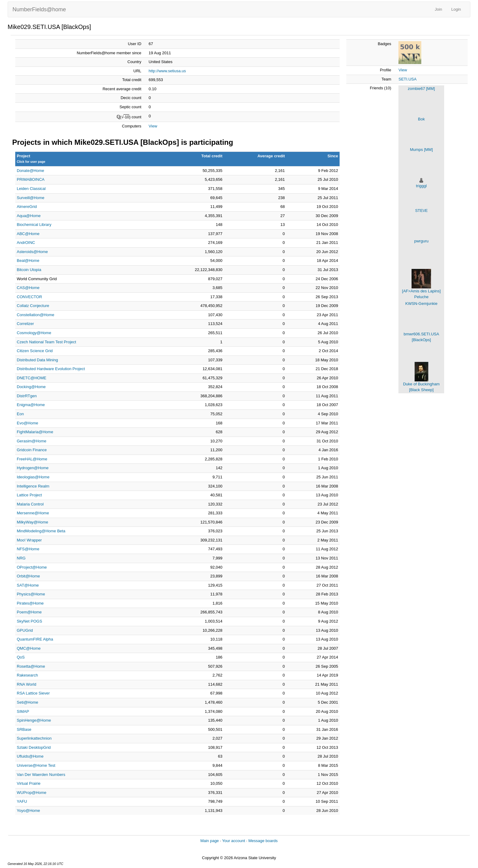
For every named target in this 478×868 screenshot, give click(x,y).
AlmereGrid (27, 207)
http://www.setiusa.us (167, 71)
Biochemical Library (34, 225)
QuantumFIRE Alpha (35, 639)
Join (438, 9)
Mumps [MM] (421, 150)
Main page (210, 841)
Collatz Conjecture (33, 306)
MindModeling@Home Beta (41, 531)
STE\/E (421, 211)
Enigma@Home (31, 405)
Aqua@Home (29, 216)
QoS (21, 657)
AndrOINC (26, 243)
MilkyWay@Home (32, 522)
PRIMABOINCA (31, 179)
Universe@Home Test (36, 765)
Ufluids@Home (30, 756)
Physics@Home (31, 594)
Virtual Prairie (29, 783)
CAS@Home (28, 288)
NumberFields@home (39, 9)
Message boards (263, 841)
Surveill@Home (31, 198)
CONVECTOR (29, 297)
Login (456, 9)
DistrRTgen (27, 396)
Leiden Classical (31, 189)
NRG (21, 558)
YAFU (22, 801)
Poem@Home (29, 612)
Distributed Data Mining (37, 360)
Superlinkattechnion (34, 738)
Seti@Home (27, 702)
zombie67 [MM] (421, 89)
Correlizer (25, 324)
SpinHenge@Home (34, 720)
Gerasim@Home (32, 441)
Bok (421, 119)
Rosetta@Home (31, 666)
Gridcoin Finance (32, 450)
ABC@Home (28, 234)
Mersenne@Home (33, 513)
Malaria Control (30, 504)
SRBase (24, 729)
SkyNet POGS (29, 621)
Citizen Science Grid (35, 351)
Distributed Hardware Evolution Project (51, 369)
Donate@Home (30, 171)
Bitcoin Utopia (29, 270)
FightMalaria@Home (35, 432)
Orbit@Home (28, 576)
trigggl (421, 186)
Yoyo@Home (28, 811)
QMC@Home (29, 648)
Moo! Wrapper (29, 540)
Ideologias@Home (33, 477)
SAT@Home (28, 585)
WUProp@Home (32, 793)
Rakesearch (27, 675)
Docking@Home (31, 387)
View (153, 126)
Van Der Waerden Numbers (41, 775)
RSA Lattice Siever (33, 693)
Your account (233, 841)
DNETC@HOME (32, 378)
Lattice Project (29, 495)
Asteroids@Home (32, 252)
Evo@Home (27, 423)
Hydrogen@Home (33, 468)
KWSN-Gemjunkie (421, 304)
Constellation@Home (36, 315)
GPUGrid (25, 630)
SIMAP (23, 711)
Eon (20, 414)
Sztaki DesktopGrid (34, 747)
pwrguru (421, 241)
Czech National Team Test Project (46, 342)
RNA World (27, 684)
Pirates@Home (30, 603)
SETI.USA (407, 79)
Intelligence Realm (33, 486)
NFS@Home (28, 549)
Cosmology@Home (34, 333)
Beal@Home (28, 261)
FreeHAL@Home (32, 459)
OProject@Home (32, 567)
